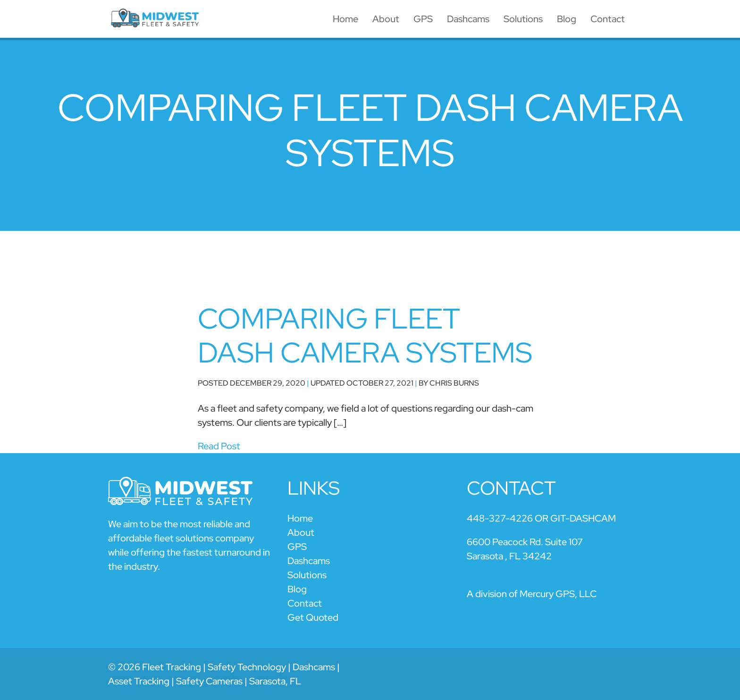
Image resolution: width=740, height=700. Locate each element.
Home (345, 19)
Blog (567, 19)
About (386, 19)
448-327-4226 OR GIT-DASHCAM (541, 518)
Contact (608, 19)
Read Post (219, 446)
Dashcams (468, 19)
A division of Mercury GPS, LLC (532, 594)
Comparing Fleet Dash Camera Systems (365, 335)
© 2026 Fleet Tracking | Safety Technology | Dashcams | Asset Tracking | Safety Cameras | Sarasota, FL (224, 674)
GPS (423, 19)
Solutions (523, 19)
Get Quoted (313, 617)
